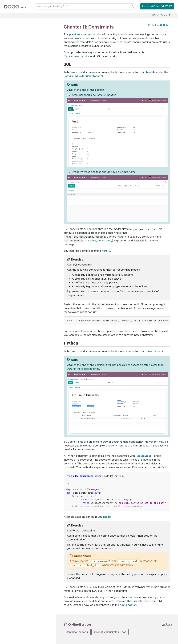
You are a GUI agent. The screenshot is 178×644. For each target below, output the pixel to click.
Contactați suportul (77, 632)
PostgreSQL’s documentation (82, 76)
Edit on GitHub (158, 25)
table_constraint (100, 240)
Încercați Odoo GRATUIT (157, 6)
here (105, 251)
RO (154, 15)
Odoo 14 (166, 15)
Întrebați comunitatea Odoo (110, 632)
